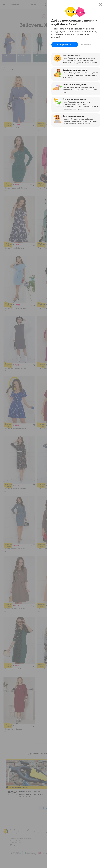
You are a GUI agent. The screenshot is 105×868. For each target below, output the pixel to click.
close (101, 4)
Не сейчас (86, 45)
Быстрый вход (65, 45)
